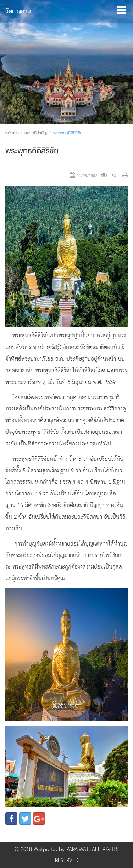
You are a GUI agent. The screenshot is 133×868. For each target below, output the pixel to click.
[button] (121, 8)
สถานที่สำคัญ (36, 133)
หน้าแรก (12, 133)
